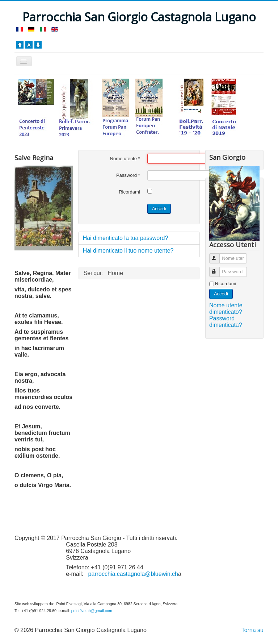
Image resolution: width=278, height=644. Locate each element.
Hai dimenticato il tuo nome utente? (128, 251)
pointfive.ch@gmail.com (92, 611)
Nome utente (125, 159)
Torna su (252, 630)
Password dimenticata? (226, 322)
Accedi (159, 209)
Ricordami (129, 192)
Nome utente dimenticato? (226, 309)
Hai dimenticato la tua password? (126, 238)
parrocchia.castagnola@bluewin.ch (133, 574)
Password (128, 175)
